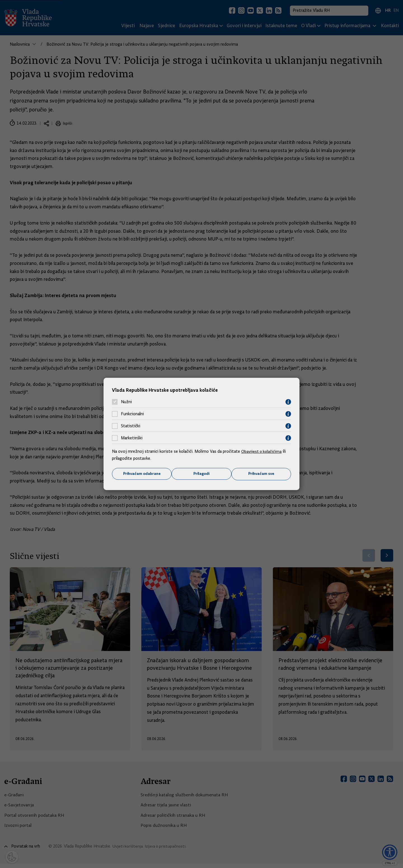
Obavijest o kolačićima (262, 451)
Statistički (131, 426)
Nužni (126, 402)
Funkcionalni (132, 414)
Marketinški (132, 438)
